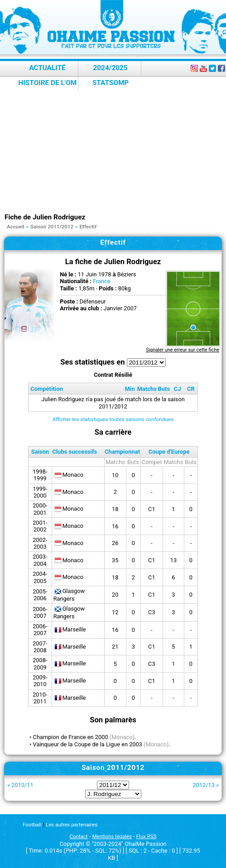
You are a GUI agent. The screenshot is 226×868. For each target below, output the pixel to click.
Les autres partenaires (72, 825)
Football (32, 825)
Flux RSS (147, 836)
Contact (78, 836)
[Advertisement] (115, 145)
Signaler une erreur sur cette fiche (183, 350)
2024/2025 (110, 68)
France (102, 281)
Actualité (47, 68)
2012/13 (203, 785)
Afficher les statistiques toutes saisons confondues (113, 419)
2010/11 (22, 785)
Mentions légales (112, 836)
